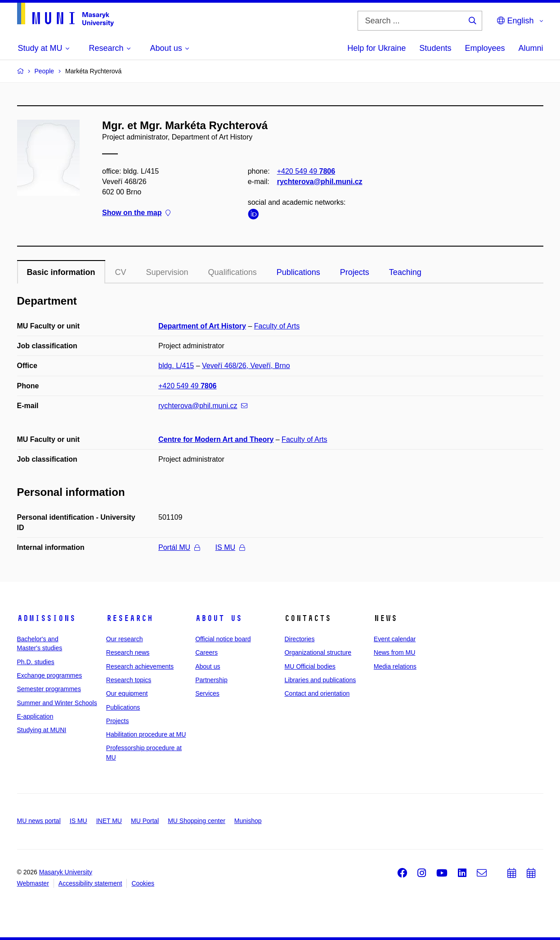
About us (219, 618)
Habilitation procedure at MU (146, 734)
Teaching (405, 272)
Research (130, 618)
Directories (299, 639)
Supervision (167, 272)
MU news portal (39, 821)
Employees (485, 48)
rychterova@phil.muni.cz (319, 182)
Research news (128, 652)
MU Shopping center (197, 821)
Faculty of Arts (277, 326)
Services (207, 693)
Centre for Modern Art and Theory (216, 439)
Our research (125, 639)
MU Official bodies (310, 666)
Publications (298, 272)
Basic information (61, 272)
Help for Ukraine (376, 48)
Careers (206, 652)
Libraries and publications (320, 680)
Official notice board (223, 639)
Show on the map (136, 213)
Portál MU (179, 547)
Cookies (143, 883)
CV (121, 272)
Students (435, 48)
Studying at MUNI (42, 730)
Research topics (129, 680)
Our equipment (127, 693)
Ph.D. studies (36, 662)
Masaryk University (66, 872)
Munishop (248, 821)
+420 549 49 (306, 171)
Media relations (395, 666)
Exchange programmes (50, 675)
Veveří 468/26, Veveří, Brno (246, 366)
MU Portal (145, 821)
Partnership (211, 680)
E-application (35, 716)
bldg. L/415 (176, 366)
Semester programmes (49, 689)
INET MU (109, 821)
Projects (355, 272)
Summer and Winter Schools (57, 703)
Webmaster (33, 883)
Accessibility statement (90, 883)
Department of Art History (202, 326)
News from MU (395, 652)
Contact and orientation (317, 693)
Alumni (531, 48)
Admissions (46, 618)
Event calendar (395, 639)
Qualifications (233, 272)
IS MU (230, 547)
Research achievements (140, 666)
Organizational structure (318, 652)
